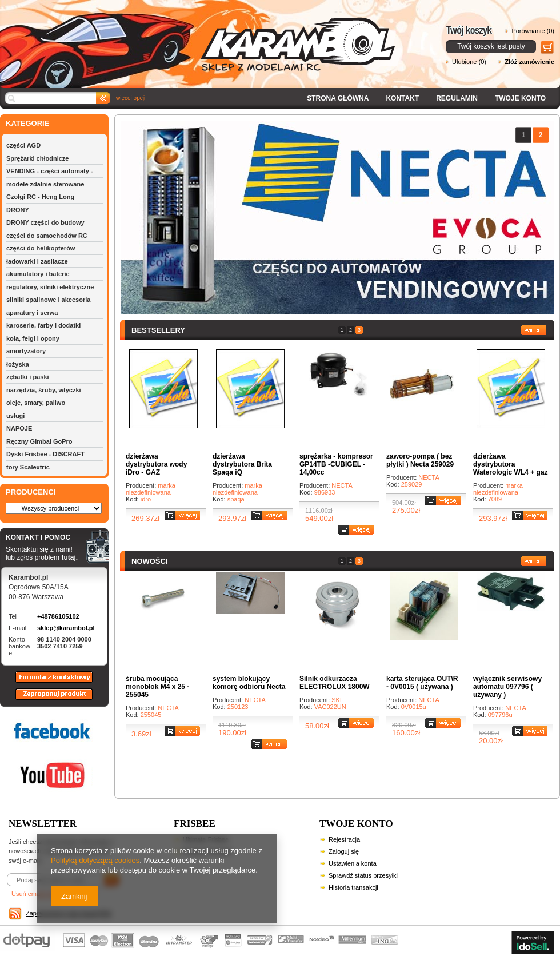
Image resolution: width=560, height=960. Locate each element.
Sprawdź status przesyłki (363, 875)
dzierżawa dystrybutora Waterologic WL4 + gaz (511, 464)
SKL (337, 700)
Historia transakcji (353, 887)
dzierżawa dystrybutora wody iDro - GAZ (156, 464)
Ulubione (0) (469, 62)
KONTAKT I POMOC (42, 538)
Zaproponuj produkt (45, 699)
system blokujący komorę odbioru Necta (249, 683)
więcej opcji (131, 98)
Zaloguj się (344, 851)
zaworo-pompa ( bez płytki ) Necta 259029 (420, 460)
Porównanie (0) (533, 31)
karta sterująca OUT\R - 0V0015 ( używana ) (422, 683)
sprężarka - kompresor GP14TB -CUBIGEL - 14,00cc (336, 464)
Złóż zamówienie (529, 62)
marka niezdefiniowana (151, 489)
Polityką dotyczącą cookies (95, 860)
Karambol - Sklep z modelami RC (201, 36)
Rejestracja (344, 839)
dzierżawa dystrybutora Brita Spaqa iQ (242, 464)
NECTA (342, 485)
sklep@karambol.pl (66, 628)
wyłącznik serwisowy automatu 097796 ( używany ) (507, 687)
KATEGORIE (27, 123)
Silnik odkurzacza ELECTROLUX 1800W (335, 683)
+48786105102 (58, 616)
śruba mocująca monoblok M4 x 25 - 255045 (157, 687)
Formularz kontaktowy (49, 682)
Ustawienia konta (353, 863)
